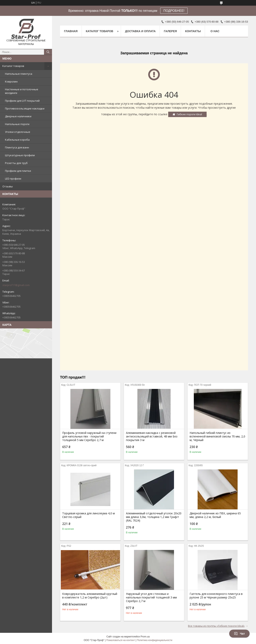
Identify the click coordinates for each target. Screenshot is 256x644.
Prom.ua (145, 637)
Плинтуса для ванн (17, 147)
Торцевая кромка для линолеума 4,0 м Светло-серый (88, 515)
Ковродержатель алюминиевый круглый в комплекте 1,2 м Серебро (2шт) (90, 596)
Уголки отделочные (18, 132)
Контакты (193, 31)
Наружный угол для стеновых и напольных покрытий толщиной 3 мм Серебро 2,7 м (151, 597)
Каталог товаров (13, 66)
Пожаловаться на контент (120, 640)
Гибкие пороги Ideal (189, 114)
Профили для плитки (18, 171)
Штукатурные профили (20, 155)
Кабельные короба (17, 140)
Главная (71, 31)
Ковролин (11, 81)
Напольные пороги (17, 124)
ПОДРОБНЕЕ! (174, 11)
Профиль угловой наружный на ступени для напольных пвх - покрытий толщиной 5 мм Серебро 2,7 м (89, 436)
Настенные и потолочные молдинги (22, 91)
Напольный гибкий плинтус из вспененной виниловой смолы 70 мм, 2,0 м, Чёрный (217, 436)
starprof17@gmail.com (16, 285)
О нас (215, 31)
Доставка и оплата (140, 31)
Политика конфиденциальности (155, 640)
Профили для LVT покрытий (22, 101)
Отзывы (8, 186)
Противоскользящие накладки (25, 108)
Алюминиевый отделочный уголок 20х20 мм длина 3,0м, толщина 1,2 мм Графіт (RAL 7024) (154, 517)
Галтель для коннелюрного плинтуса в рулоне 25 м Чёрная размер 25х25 (216, 596)
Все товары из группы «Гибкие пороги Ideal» (216, 626)
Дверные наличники (18, 116)
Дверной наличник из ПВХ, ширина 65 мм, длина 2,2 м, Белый (215, 515)
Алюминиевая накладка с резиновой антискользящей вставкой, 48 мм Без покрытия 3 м (152, 436)
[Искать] (48, 52)
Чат (239, 634)
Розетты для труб (16, 163)
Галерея (170, 31)
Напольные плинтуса (19, 74)
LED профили (13, 179)
